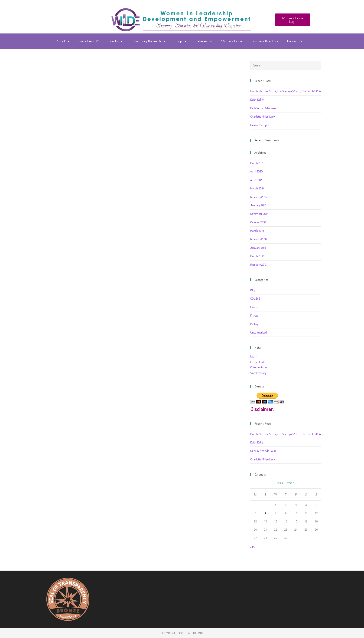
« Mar (253, 547)
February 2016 (259, 239)
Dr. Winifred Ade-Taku (263, 108)
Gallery (254, 324)
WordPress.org (258, 373)
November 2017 (259, 214)
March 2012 (257, 256)
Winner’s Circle (232, 41)
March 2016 (257, 231)
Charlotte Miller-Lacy (262, 116)
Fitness (254, 315)
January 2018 (258, 205)
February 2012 (258, 264)
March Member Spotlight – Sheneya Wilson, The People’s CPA (286, 91)
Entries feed (257, 362)
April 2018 (256, 180)
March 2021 (257, 163)
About (63, 41)
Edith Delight (258, 99)
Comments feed (259, 367)
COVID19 (255, 298)
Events (115, 41)
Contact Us (295, 41)
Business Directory (265, 41)
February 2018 (258, 197)
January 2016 (258, 248)
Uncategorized (258, 332)
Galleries (204, 41)
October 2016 (258, 222)
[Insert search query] (286, 65)
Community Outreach (148, 41)
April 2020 (257, 171)
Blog (253, 290)
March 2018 (257, 188)
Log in (254, 356)
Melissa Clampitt (260, 125)
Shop (180, 41)
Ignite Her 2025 (89, 41)
